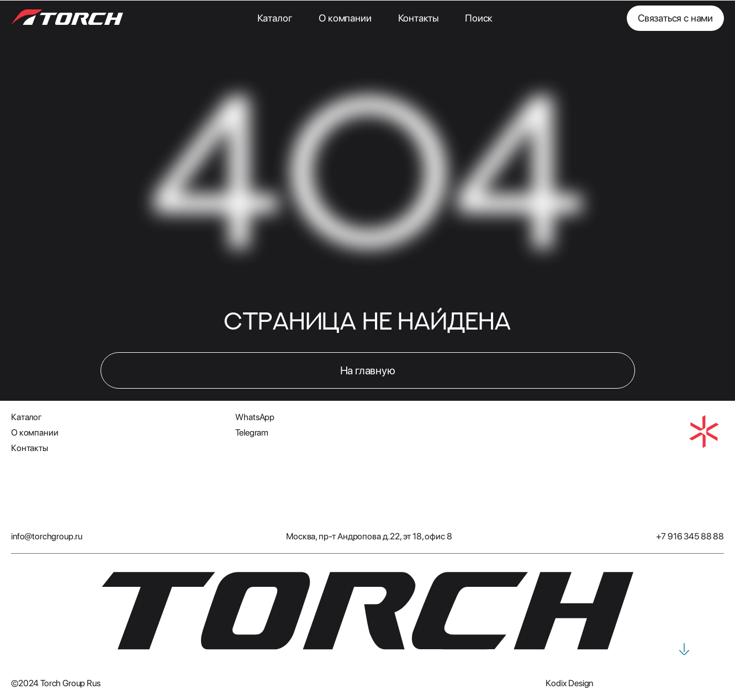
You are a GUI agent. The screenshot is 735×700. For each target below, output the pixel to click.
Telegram (252, 433)
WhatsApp (255, 417)
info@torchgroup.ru (47, 536)
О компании (345, 18)
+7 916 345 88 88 (690, 536)
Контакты (419, 18)
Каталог (275, 18)
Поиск (479, 18)
